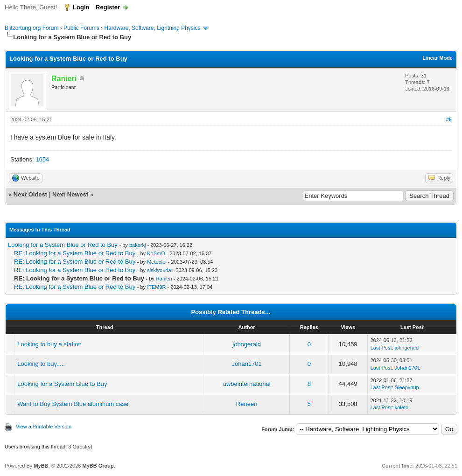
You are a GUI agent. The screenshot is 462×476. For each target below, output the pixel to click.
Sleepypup (407, 387)
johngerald (247, 344)
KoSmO (156, 253)
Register (108, 7)
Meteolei (157, 262)
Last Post (381, 348)
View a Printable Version (44, 427)
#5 (449, 119)
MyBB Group (98, 466)
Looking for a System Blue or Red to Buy (63, 245)
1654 (42, 159)
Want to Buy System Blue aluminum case (73, 404)
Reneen (247, 404)
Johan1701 (246, 364)
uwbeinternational (247, 384)
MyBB (41, 466)
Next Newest (70, 194)
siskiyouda (159, 270)
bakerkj (137, 245)
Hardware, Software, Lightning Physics (152, 28)
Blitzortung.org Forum (31, 28)
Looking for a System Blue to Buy (62, 384)
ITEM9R (156, 287)
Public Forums (81, 28)
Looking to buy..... (41, 364)
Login (81, 7)
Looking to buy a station (49, 344)
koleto (402, 407)
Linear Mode (437, 58)
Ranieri (164, 279)
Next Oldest (30, 194)
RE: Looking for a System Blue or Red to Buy (75, 253)
